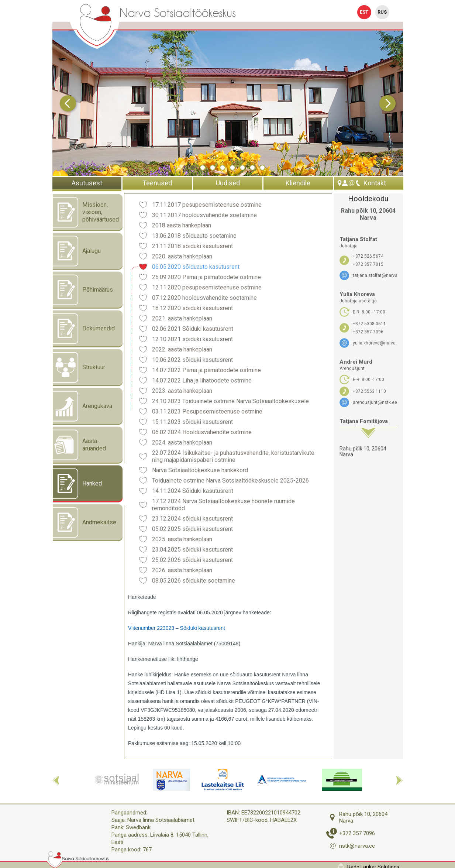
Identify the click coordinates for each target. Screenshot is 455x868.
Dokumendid (84, 329)
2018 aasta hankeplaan (182, 225)
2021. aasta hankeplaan (182, 318)
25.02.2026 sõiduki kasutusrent (192, 560)
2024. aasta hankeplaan (182, 442)
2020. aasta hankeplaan (182, 256)
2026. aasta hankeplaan (182, 570)
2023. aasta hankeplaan (182, 391)
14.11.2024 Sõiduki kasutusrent (193, 491)
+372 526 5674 (368, 256)
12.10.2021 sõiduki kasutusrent (192, 339)
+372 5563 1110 (369, 391)
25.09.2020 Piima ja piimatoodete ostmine (206, 277)
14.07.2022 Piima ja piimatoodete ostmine (206, 370)
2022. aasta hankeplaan (182, 349)
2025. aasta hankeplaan (182, 539)
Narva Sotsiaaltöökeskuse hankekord (200, 470)
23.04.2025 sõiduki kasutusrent (192, 550)
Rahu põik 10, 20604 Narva (363, 452)
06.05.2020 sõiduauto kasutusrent (196, 267)
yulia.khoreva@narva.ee (375, 343)
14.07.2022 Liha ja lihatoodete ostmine (202, 380)
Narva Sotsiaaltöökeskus (178, 13)
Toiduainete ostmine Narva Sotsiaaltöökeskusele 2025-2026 (230, 481)
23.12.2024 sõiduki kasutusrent (192, 519)
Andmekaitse (85, 522)
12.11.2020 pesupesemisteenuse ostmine (207, 287)
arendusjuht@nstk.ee (375, 402)
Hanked (77, 484)
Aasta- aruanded (79, 445)
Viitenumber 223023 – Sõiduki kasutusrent (177, 628)
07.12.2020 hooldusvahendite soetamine (204, 298)
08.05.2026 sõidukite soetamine (194, 581)
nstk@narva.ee (357, 846)
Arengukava (82, 406)
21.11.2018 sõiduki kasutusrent (192, 246)
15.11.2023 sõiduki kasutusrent (192, 422)
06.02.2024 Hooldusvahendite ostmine (202, 432)
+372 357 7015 (368, 264)
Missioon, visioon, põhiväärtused (86, 212)
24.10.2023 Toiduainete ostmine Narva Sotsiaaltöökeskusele (230, 401)
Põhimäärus (83, 290)
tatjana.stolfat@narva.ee (375, 275)
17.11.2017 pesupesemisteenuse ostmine (207, 205)
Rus (382, 12)
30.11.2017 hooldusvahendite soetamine (204, 215)
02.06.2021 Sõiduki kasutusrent (193, 329)
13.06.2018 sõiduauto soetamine (194, 236)
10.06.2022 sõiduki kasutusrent (192, 360)
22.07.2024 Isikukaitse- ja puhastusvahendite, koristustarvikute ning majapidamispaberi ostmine (233, 456)
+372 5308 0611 (369, 324)
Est (364, 12)
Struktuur (79, 367)
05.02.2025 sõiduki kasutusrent (192, 529)
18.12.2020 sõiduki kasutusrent (192, 308)
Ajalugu (77, 251)
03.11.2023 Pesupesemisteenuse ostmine (207, 411)
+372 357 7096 (368, 332)
